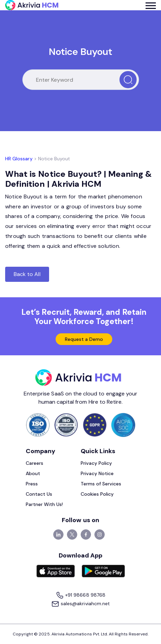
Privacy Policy (96, 463)
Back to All (27, 274)
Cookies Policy (97, 494)
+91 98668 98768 (80, 595)
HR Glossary (19, 159)
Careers (34, 463)
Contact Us (39, 494)
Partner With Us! (44, 504)
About (33, 473)
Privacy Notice (97, 473)
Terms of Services (101, 484)
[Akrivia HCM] (32, 5)
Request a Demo (84, 339)
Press (32, 484)
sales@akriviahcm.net (80, 604)
